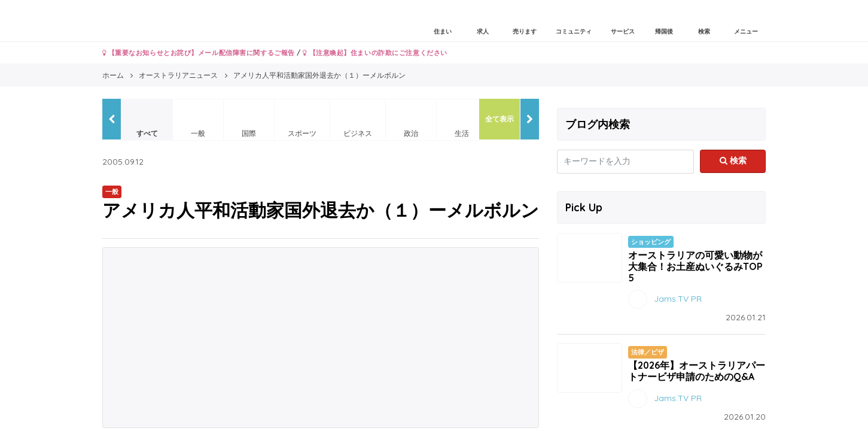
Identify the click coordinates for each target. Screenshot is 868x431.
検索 (733, 160)
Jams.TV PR (678, 299)
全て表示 (500, 119)
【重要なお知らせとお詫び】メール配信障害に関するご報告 (199, 53)
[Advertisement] (321, 338)
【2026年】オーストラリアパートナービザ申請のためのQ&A (697, 371)
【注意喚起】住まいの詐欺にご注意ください (375, 53)
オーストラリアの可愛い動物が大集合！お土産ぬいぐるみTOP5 (695, 266)
